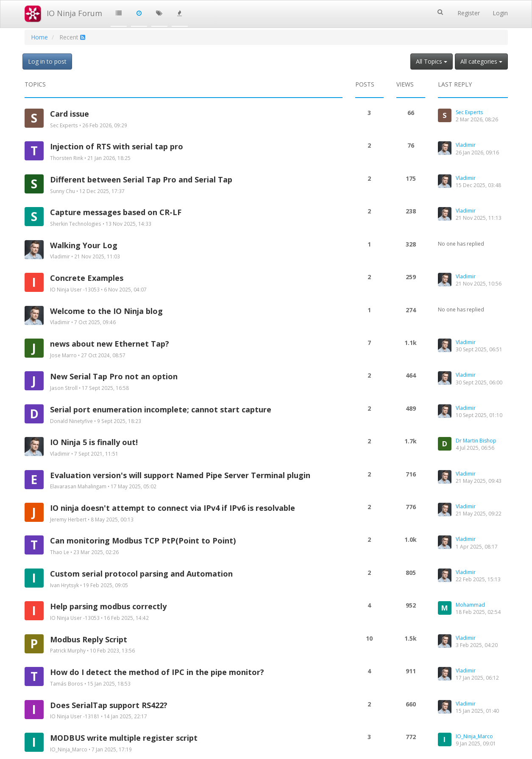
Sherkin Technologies (76, 224)
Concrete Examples (87, 278)
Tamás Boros (67, 683)
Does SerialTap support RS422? (109, 705)
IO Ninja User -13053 (75, 289)
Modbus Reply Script (89, 639)
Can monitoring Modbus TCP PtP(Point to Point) (143, 541)
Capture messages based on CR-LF (116, 212)
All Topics (432, 61)
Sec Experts (64, 125)
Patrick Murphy (68, 650)
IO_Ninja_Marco (69, 749)
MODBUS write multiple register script (124, 738)
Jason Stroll (64, 388)
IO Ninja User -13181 (75, 716)
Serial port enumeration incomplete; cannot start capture (161, 409)
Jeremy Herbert (68, 519)
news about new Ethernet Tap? (110, 344)
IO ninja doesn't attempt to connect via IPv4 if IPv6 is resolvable (173, 508)
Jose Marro (63, 355)
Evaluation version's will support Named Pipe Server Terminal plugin (180, 475)
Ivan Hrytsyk (64, 585)
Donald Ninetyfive (71, 421)
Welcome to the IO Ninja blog (106, 311)
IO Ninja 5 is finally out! (94, 442)
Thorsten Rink (67, 158)
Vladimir (60, 256)
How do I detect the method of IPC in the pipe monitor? (157, 672)
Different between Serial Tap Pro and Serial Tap (141, 179)
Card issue (70, 114)
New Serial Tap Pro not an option (114, 376)
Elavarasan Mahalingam (78, 486)
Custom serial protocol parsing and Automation (141, 574)
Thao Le (60, 552)
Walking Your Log (84, 245)
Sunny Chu (63, 191)
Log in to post (47, 61)
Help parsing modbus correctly (108, 606)
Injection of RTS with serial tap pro (117, 146)
